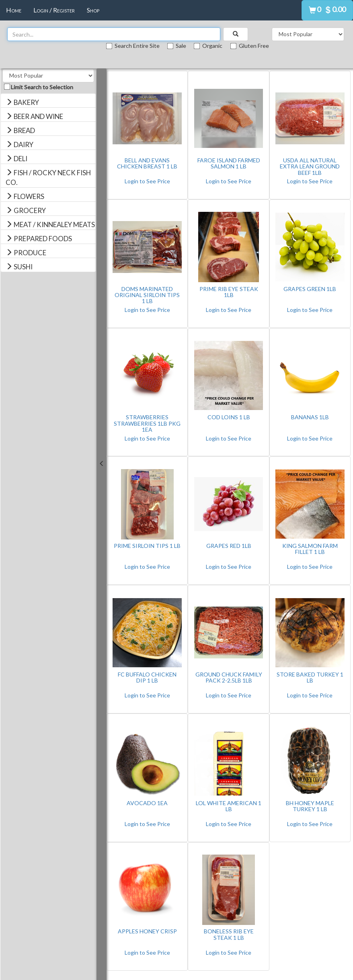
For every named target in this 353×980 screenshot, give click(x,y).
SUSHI (19, 267)
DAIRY (19, 145)
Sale (177, 46)
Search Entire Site (133, 46)
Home (14, 10)
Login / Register (54, 10)
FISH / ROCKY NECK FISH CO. (48, 177)
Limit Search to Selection (39, 87)
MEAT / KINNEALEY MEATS (50, 224)
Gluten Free (250, 46)
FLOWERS (25, 196)
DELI (16, 159)
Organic (209, 46)
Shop (93, 10)
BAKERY (22, 102)
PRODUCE (26, 253)
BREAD (20, 130)
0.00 (339, 9)
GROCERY (26, 210)
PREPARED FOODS (39, 239)
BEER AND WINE (34, 116)
